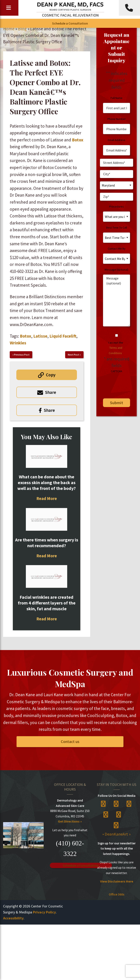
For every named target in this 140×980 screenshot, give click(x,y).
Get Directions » (70, 821)
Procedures (117, 207)
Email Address (117, 140)
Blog (22, 29)
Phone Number (117, 119)
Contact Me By (117, 249)
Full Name (117, 98)
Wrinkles (18, 343)
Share (51, 392)
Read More (47, 498)
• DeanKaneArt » (117, 834)
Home (9, 29)
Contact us (70, 742)
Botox (78, 140)
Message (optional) (117, 270)
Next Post (74, 355)
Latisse (40, 336)
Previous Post (22, 355)
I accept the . (116, 348)
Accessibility (13, 918)
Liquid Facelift (63, 336)
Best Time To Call (117, 228)
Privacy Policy (44, 912)
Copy (51, 375)
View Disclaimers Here (117, 881)
